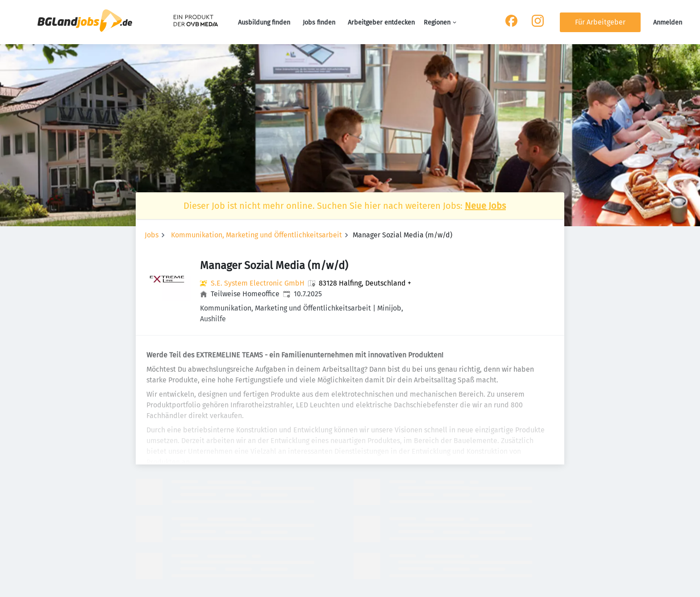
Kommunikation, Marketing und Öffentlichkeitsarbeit (256, 235)
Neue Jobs (485, 206)
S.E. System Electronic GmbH (258, 283)
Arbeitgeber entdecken (381, 23)
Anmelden (668, 23)
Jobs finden (319, 23)
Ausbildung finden (264, 23)
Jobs (152, 235)
